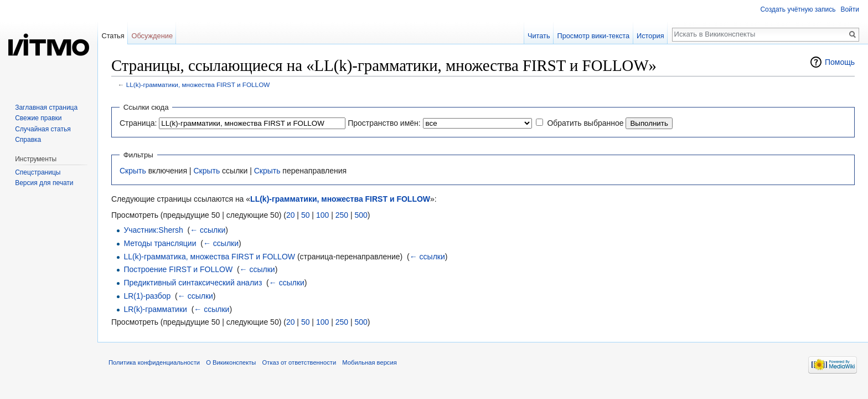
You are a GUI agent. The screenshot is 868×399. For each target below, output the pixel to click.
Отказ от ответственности (299, 362)
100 (322, 215)
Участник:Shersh (153, 230)
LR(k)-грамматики (155, 309)
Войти (850, 9)
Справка (28, 140)
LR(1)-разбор (147, 296)
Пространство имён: (384, 123)
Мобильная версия (369, 362)
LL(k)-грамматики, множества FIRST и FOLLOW (198, 85)
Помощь (840, 62)
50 (306, 215)
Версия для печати (44, 183)
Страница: (138, 123)
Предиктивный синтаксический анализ (193, 283)
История (650, 36)
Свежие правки (38, 118)
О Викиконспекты (231, 362)
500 (361, 215)
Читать (539, 36)
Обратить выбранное (585, 123)
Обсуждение (152, 36)
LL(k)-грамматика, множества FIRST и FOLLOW (209, 257)
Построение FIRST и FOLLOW (178, 269)
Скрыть (133, 171)
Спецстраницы (38, 172)
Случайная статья (43, 129)
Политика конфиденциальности (154, 362)
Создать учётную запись (798, 9)
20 (291, 215)
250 (342, 215)
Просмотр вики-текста (593, 36)
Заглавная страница (46, 108)
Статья (113, 36)
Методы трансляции (160, 243)
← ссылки (208, 230)
